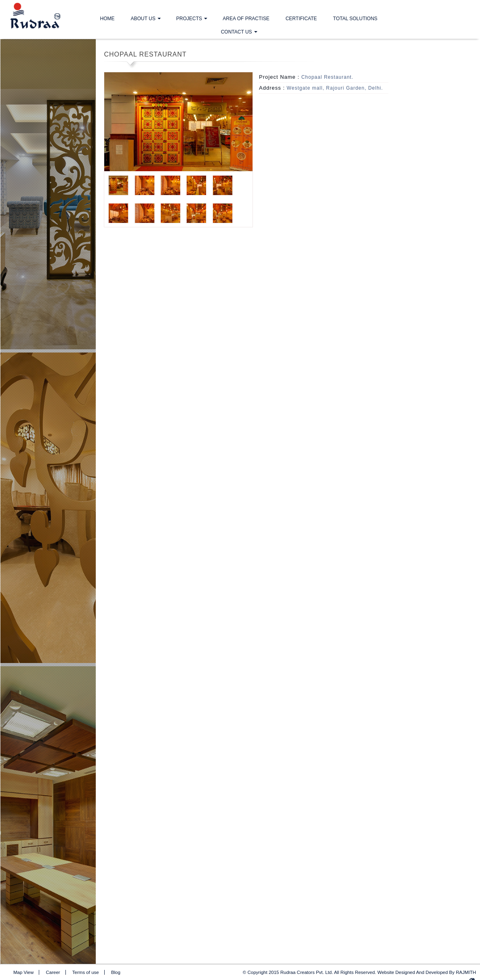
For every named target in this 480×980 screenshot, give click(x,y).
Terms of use (86, 972)
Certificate (301, 19)
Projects (189, 19)
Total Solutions (355, 19)
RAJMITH (466, 972)
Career (53, 972)
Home (107, 19)
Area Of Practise (246, 19)
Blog (116, 972)
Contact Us (237, 32)
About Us (143, 19)
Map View (23, 972)
